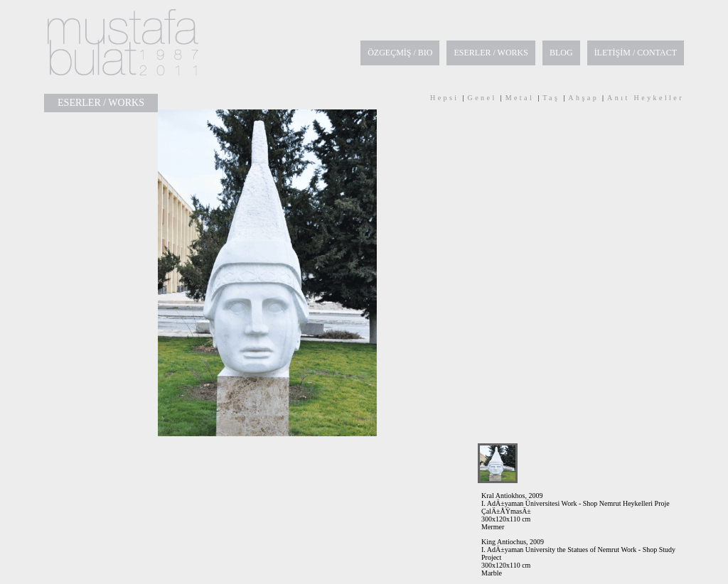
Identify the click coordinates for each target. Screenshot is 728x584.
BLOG (561, 53)
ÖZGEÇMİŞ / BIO (400, 53)
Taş (551, 98)
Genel (482, 98)
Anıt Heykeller (646, 98)
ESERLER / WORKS (491, 53)
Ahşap (583, 98)
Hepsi (445, 98)
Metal (520, 98)
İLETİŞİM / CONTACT (636, 53)
